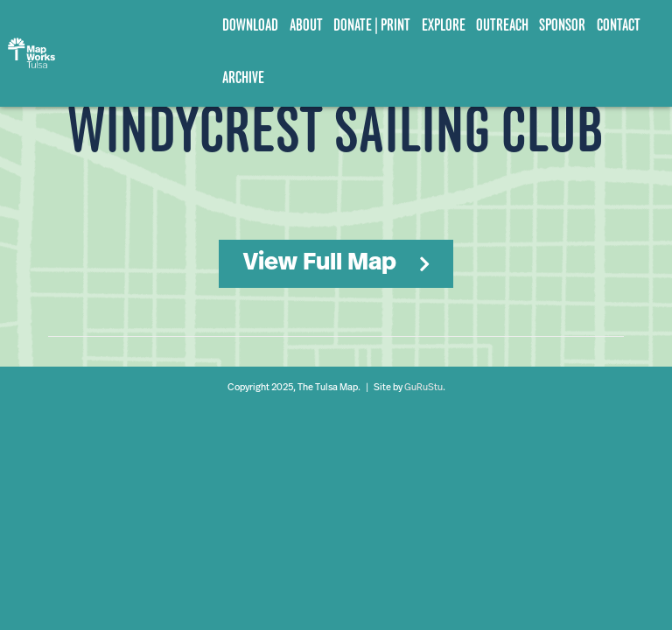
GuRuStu (423, 388)
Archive (243, 77)
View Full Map (320, 263)
